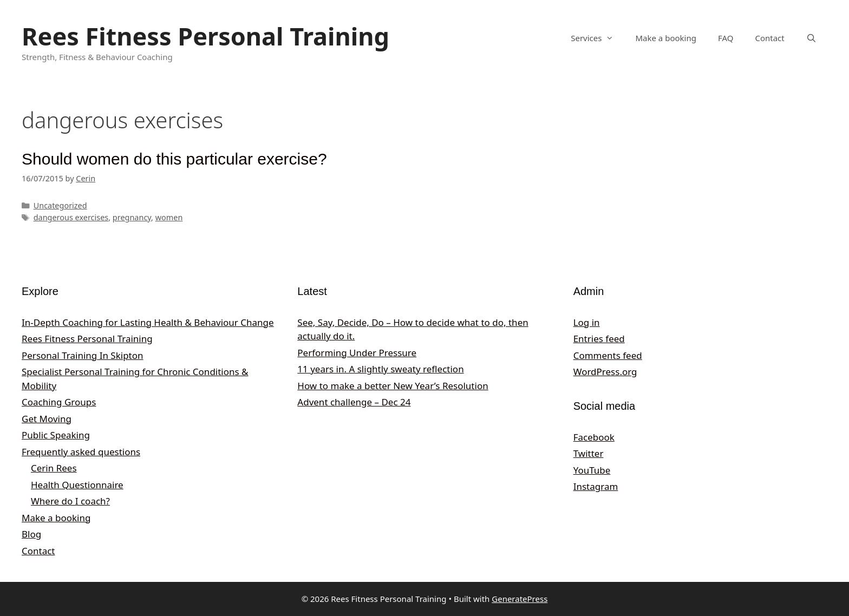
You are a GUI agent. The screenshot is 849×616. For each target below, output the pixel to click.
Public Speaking (56, 435)
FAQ (726, 38)
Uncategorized (60, 205)
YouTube (592, 470)
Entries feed (599, 339)
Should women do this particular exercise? (174, 159)
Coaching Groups (59, 402)
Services (597, 38)
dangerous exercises (71, 217)
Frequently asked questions (81, 452)
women (169, 217)
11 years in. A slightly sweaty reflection (380, 369)
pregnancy (132, 217)
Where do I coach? (70, 501)
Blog (31, 534)
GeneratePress (520, 599)
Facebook (594, 437)
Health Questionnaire (77, 485)
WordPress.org (605, 372)
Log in (587, 322)
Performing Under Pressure (357, 353)
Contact (769, 38)
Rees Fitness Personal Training (205, 36)
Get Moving (47, 419)
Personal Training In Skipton (83, 355)
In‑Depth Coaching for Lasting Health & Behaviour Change (148, 322)
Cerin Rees (54, 468)
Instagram (596, 486)
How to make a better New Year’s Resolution (393, 386)
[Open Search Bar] (811, 38)
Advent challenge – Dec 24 (354, 402)
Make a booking (665, 38)
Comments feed (608, 355)
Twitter (589, 453)
